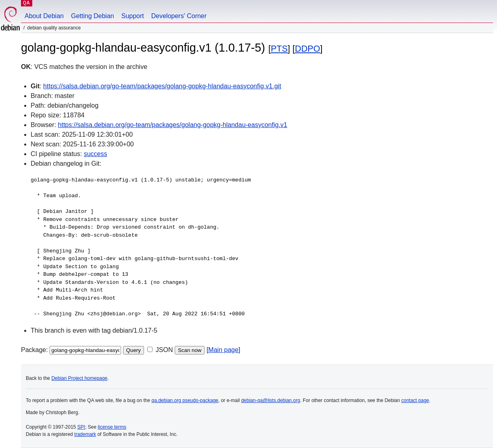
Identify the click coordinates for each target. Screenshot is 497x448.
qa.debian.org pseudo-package (185, 400)
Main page (223, 350)
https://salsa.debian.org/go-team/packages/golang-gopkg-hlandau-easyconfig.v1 (173, 125)
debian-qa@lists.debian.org (271, 400)
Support (133, 16)
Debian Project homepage (79, 378)
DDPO (307, 49)
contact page (415, 400)
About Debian (44, 16)
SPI (81, 427)
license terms (112, 427)
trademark (85, 434)
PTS (279, 49)
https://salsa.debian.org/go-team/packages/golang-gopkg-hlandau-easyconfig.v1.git (162, 86)
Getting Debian (93, 16)
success (96, 154)
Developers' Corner (179, 16)
